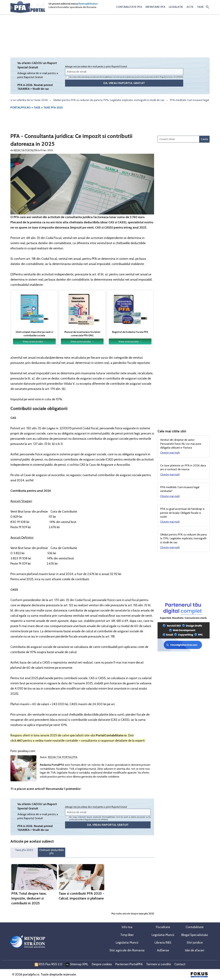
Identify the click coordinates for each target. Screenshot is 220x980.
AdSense (163, 950)
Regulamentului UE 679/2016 (172, 77)
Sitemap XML (77, 964)
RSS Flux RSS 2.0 (48, 964)
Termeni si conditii (158, 964)
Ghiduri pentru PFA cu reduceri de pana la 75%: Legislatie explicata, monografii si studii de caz (111, 100)
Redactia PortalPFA (26, 150)
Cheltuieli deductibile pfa (52, 852)
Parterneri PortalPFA (129, 964)
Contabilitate (195, 927)
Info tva (127, 927)
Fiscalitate (163, 927)
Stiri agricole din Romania (127, 950)
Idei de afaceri (195, 950)
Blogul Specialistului (195, 935)
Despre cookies (102, 964)
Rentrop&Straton (88, 4)
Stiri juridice (195, 943)
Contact (180, 964)
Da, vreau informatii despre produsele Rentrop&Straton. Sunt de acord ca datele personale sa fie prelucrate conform (125, 77)
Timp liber (127, 935)
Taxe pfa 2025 (24, 850)
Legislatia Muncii (163, 935)
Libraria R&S (163, 943)
